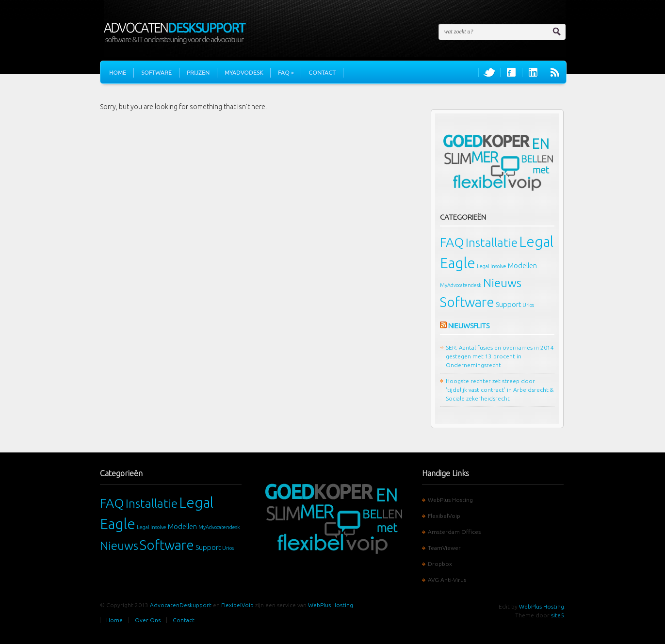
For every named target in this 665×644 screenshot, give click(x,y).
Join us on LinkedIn (533, 72)
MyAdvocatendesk (461, 285)
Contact (322, 72)
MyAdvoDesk (244, 72)
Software (156, 72)
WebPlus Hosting (450, 500)
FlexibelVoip (444, 516)
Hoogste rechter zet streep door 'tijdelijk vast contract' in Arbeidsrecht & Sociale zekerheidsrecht (500, 390)
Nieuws (502, 283)
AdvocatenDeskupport (181, 605)
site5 (558, 615)
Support (508, 304)
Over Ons (148, 620)
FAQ (286, 72)
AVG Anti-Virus (447, 580)
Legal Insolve (492, 266)
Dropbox (440, 564)
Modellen (522, 266)
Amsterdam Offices (454, 532)
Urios (528, 305)
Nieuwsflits (469, 326)
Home (118, 72)
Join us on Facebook (511, 72)
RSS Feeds (555, 72)
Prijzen (198, 72)
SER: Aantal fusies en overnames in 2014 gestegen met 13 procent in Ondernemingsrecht (500, 356)
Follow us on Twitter (489, 72)
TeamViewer (444, 548)
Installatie (492, 242)
